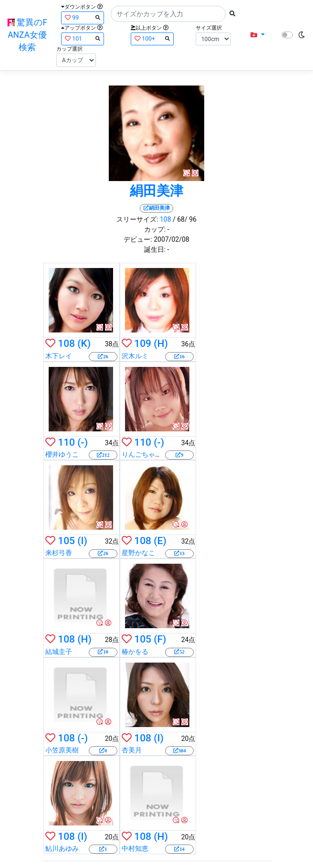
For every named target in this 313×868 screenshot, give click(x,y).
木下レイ (59, 356)
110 (66, 442)
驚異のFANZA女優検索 (27, 35)
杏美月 (132, 750)
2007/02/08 (172, 239)
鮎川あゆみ (62, 848)
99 (83, 17)
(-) (83, 442)
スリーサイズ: (137, 219)
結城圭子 (59, 652)
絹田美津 (156, 191)
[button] (257, 35)
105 (66, 541)
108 (166, 219)
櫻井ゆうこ (62, 454)
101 (83, 38)
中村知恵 (135, 848)
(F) (160, 639)
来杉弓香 (59, 553)
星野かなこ (138, 553)
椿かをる (135, 652)
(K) (84, 343)
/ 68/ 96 (185, 219)
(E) (160, 541)
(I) (82, 541)
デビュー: (138, 239)
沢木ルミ (135, 356)
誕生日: (155, 249)
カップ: (155, 229)
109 (143, 343)
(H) (161, 343)
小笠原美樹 (62, 750)
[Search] (168, 14)
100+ (152, 38)
